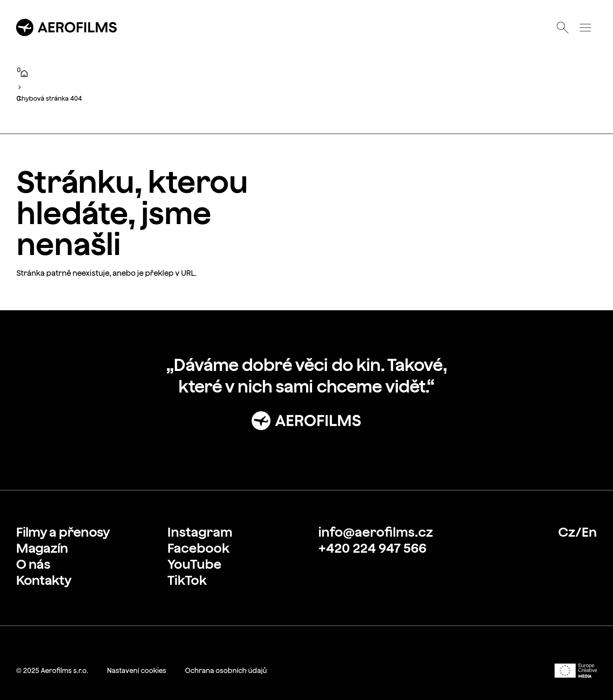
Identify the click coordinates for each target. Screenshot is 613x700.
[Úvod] (24, 73)
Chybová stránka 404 (49, 98)
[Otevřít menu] (585, 27)
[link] (63, 532)
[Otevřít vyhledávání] (562, 27)
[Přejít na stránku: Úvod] (306, 421)
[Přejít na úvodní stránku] (67, 27)
